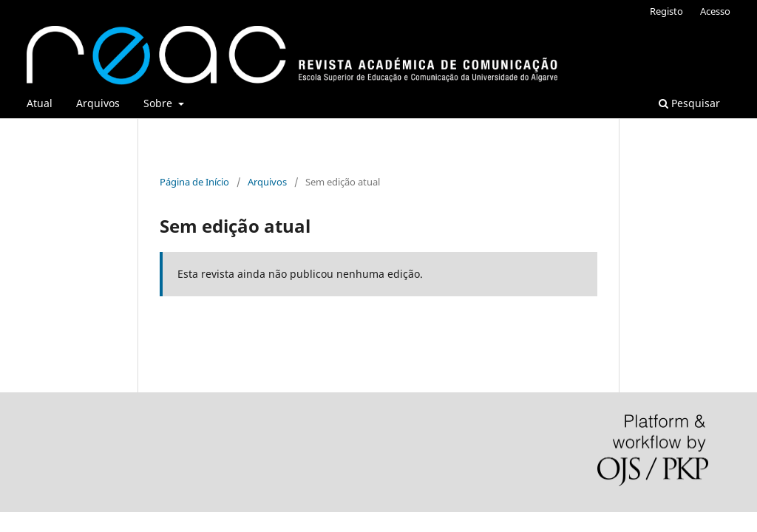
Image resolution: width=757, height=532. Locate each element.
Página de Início (194, 182)
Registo (666, 11)
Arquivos (98, 103)
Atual (40, 103)
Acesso (715, 11)
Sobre (159, 103)
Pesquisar (689, 103)
